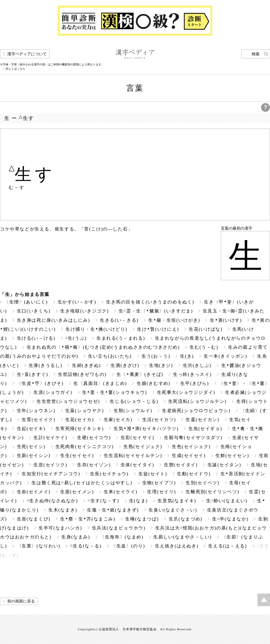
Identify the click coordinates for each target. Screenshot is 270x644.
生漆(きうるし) (46, 365)
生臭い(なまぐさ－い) (173, 510)
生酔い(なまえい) (227, 501)
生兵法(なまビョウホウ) (119, 528)
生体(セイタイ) (138, 465)
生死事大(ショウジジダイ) (186, 392)
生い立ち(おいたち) (110, 356)
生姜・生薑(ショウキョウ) (115, 392)
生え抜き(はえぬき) (177, 546)
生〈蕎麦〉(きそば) (140, 374)
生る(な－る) (86, 546)
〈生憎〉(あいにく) (26, 302)
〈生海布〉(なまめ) (122, 537)
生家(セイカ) (118, 420)
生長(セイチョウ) (109, 474)
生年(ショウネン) (36, 411)
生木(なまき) (63, 510)
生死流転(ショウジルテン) (197, 401)
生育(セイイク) (39, 420)
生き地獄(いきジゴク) (84, 311)
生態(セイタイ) (181, 465)
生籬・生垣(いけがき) (174, 320)
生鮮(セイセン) (232, 455)
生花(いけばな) (206, 329)
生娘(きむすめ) (154, 383)
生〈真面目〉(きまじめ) (100, 383)
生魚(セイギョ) (205, 429)
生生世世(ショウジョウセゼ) (68, 401)
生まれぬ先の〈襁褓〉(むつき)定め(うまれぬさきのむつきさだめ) (103, 347)
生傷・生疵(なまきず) (113, 510)
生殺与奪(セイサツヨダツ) (193, 438)
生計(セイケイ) (50, 438)
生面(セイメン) (77, 492)
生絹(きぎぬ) (86, 365)
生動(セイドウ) (194, 474)
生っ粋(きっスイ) (192, 374)
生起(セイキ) (31, 429)
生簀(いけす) (226, 320)
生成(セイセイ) (189, 455)
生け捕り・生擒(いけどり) (96, 329)
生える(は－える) (227, 546)
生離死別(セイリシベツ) (212, 492)
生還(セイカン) (202, 420)
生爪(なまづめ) (186, 519)
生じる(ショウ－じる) (134, 401)
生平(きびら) (195, 383)
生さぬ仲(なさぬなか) (52, 501)
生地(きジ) (161, 365)
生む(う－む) (204, 347)
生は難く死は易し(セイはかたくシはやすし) (82, 483)
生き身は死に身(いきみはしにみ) (53, 320)
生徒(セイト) (153, 474)
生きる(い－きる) (119, 320)
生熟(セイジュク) (143, 447)
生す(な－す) (103, 501)
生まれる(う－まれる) (121, 338)
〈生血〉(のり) (128, 546)
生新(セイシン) (34, 455)
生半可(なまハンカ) (60, 528)
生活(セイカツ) (159, 420)
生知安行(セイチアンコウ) (51, 474)
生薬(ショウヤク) (85, 411)
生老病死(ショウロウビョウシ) (196, 411)
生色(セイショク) (191, 447)
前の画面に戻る (21, 601)
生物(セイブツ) (159, 483)
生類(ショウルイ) (133, 411)
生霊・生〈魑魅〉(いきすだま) (156, 311)
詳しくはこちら (15, 69)
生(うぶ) (76, 338)
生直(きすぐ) (33, 374)
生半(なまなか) (230, 519)
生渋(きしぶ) (197, 365)
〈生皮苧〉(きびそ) (40, 383)
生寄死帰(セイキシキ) (80, 429)
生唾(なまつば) (142, 519)
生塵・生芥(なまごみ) (88, 519)
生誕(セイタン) (224, 465)
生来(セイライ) (121, 492)
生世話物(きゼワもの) (82, 374)
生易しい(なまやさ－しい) (183, 537)
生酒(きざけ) (125, 365)
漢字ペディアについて (27, 54)
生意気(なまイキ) (177, 501)
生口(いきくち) (34, 311)
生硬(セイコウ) (94, 438)
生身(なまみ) (76, 537)
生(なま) (139, 501)
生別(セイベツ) (202, 483)
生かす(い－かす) (77, 302)
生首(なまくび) (34, 519)
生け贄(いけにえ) (158, 329)
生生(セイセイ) (77, 455)
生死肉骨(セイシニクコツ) (85, 447)
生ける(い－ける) (36, 338)
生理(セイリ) (161, 492)
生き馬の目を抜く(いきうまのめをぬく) (150, 302)
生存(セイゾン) (94, 465)
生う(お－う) (156, 356)
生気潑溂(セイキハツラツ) (146, 429)
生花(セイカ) (80, 420)
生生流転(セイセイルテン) (133, 455)
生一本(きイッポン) (225, 356)
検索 (256, 54)
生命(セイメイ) (34, 492)
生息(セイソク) (50, 465)
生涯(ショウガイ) (53, 392)
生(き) (187, 356)
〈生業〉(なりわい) (39, 546)
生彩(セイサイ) (138, 438)
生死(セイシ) (31, 447)
